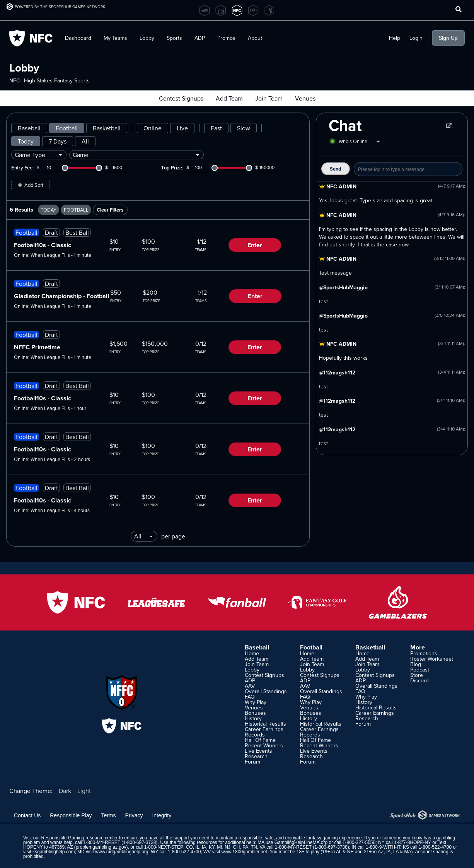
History (253, 718)
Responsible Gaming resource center (79, 838)
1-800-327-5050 (359, 842)
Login (416, 38)
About (255, 38)
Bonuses (255, 713)
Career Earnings (264, 729)
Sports (174, 38)
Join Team (269, 98)
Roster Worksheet (432, 659)
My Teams (115, 38)
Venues (305, 98)
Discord (419, 680)
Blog (416, 664)
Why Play (256, 702)
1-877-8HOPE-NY (413, 842)
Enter (255, 245)
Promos (226, 38)
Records (255, 735)
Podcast (420, 670)
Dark (65, 791)
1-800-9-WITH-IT (383, 847)
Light (84, 791)
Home (252, 653)
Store (417, 675)
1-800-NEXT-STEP (164, 847)
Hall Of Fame (260, 740)
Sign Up (448, 38)
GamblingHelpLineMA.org (301, 842)
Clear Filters (110, 210)
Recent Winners (264, 745)
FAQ (250, 697)
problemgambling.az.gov (101, 847)
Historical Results (265, 724)
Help (395, 38)
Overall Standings (266, 691)
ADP (200, 38)
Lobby (147, 38)
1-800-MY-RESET (101, 842)
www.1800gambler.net (244, 852)
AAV (250, 686)
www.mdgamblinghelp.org (122, 852)
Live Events (258, 751)
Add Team (229, 98)
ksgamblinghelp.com (54, 852)
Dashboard (78, 38)
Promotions (424, 653)
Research (256, 756)
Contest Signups (181, 98)
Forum (252, 762)
